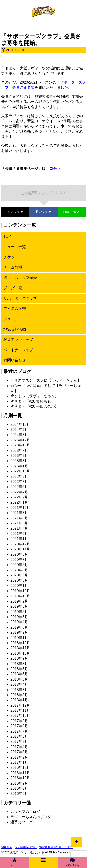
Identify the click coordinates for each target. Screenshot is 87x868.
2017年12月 (20, 705)
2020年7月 (19, 560)
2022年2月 (19, 497)
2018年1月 (19, 700)
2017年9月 (19, 721)
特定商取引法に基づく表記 (56, 847)
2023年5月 (19, 456)
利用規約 (7, 847)
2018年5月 (19, 679)
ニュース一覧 (15, 247)
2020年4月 (19, 575)
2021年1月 (19, 539)
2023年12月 (20, 440)
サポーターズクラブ (20, 298)
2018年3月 (19, 690)
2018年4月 (19, 684)
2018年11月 (20, 648)
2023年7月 (19, 450)
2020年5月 (19, 570)
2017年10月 (20, 716)
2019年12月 (20, 591)
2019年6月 (19, 612)
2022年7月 (19, 482)
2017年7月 (19, 731)
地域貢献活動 (15, 329)
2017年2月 (19, 757)
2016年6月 (19, 794)
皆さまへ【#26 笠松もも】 (33, 401)
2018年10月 (20, 653)
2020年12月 (20, 544)
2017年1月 (19, 762)
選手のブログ (22, 822)
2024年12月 (20, 424)
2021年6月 (19, 518)
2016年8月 (19, 788)
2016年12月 (20, 768)
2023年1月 (19, 466)
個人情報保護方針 (26, 847)
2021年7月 (19, 513)
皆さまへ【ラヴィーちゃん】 (35, 396)
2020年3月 (19, 580)
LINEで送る (72, 212)
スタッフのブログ (25, 812)
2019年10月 (20, 596)
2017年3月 (19, 752)
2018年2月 (19, 695)
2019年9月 (19, 601)
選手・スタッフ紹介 (20, 278)
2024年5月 (19, 435)
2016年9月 (19, 783)
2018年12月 (20, 643)
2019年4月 (19, 622)
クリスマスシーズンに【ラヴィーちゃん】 (46, 380)
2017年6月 (19, 736)
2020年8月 (19, 554)
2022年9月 (19, 477)
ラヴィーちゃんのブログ (31, 817)
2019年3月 (19, 627)
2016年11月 (20, 773)
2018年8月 (19, 664)
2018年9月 (19, 658)
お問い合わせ (15, 360)
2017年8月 (19, 726)
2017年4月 (19, 747)
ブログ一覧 (13, 288)
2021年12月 (20, 508)
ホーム (14, 862)
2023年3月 (19, 461)
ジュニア (11, 319)
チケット (11, 257)
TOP (7, 236)
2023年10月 (20, 445)
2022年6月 (19, 487)
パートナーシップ (18, 350)
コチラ (55, 169)
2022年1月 (19, 502)
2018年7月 (19, 669)
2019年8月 (19, 606)
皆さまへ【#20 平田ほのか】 (34, 406)
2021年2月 (19, 534)
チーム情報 (13, 267)
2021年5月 (19, 523)
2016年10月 (20, 778)
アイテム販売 (15, 309)
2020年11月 (20, 549)
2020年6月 (19, 565)
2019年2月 (19, 632)
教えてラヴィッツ (18, 339)
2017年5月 (19, 742)
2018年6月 (19, 674)
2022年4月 (19, 492)
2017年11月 (20, 710)
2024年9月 (19, 430)
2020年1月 (19, 586)
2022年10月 (20, 471)
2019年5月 (19, 617)
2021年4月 (19, 528)
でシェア (12, 212)
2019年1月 (19, 638)
